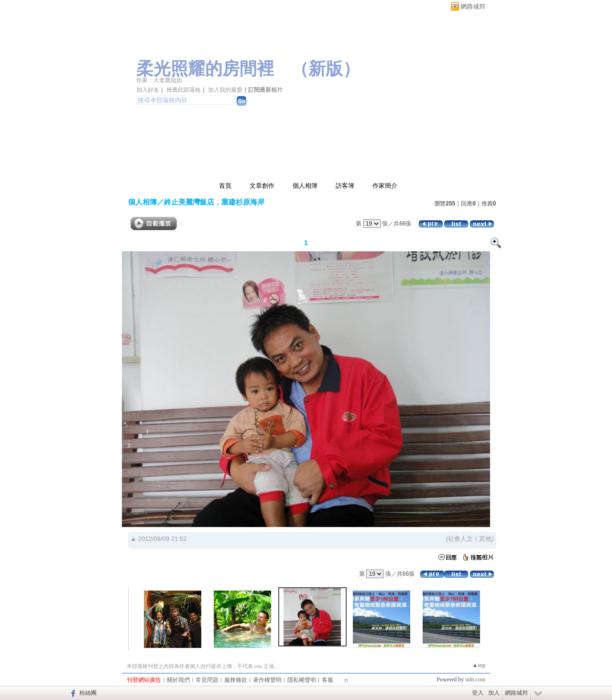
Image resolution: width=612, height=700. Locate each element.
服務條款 (236, 680)
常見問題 (207, 680)
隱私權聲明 (302, 680)
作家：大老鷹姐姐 (159, 80)
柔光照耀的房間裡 (205, 69)
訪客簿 (345, 186)
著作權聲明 (267, 680)
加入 (494, 693)
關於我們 (178, 680)
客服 (328, 680)
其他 (485, 539)
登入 (478, 693)
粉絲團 (88, 693)
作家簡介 (385, 186)
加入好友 (148, 90)
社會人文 (460, 539)
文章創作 (262, 186)
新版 (326, 69)
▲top (479, 665)
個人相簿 (305, 186)
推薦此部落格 (184, 90)
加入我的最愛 (225, 90)
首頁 (225, 186)
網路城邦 (473, 6)
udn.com (475, 679)
